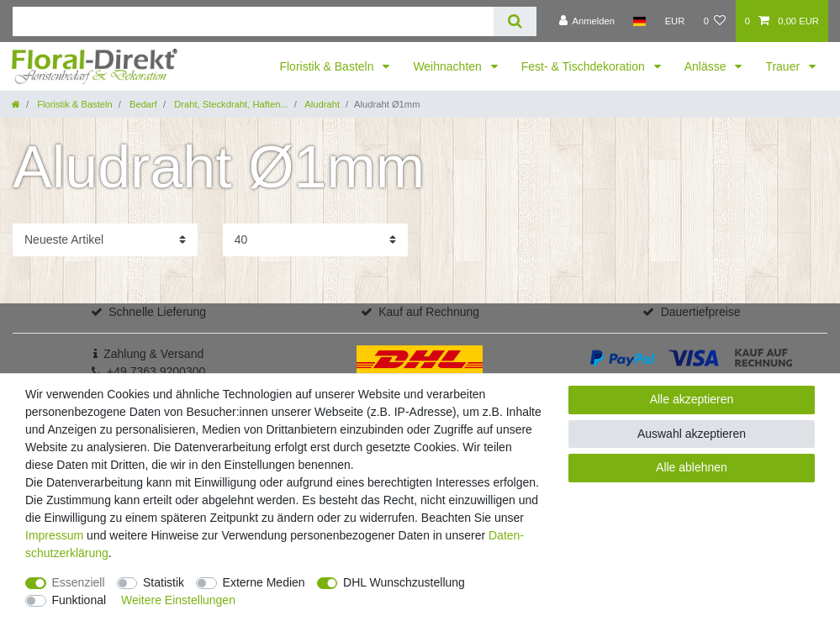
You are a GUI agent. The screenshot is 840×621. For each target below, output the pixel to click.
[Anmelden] (586, 21)
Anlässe (707, 66)
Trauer (784, 66)
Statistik (164, 582)
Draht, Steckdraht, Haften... (230, 104)
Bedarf (142, 104)
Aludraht (321, 104)
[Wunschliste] (714, 21)
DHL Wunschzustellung (404, 582)
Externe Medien (264, 582)
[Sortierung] (105, 240)
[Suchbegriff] (253, 21)
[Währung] (674, 21)
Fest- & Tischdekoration (585, 66)
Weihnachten (449, 66)
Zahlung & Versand (153, 354)
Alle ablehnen (692, 467)
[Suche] (515, 21)
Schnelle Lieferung (157, 312)
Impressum (54, 535)
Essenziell (79, 582)
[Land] (639, 21)
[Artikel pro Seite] (315, 240)
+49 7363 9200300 (156, 371)
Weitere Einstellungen (178, 600)
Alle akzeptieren (692, 399)
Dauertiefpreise (701, 312)
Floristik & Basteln (328, 66)
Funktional (79, 600)
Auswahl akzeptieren (692, 434)
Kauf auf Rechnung (429, 312)
